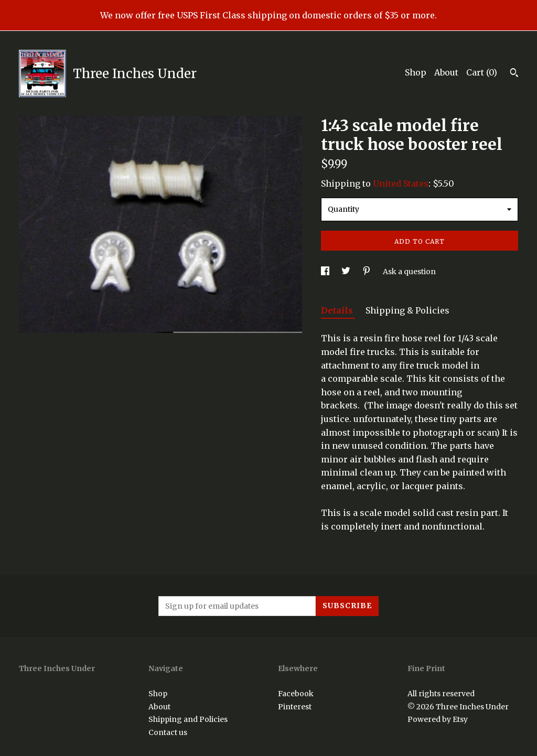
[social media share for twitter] (347, 272)
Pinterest (295, 707)
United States (401, 183)
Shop (416, 72)
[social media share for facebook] (326, 272)
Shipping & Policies (407, 310)
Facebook (296, 694)
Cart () (482, 72)
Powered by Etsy (438, 719)
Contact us (168, 732)
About (446, 72)
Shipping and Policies (188, 719)
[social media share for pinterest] (367, 272)
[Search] (514, 74)
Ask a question (409, 272)
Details (338, 310)
